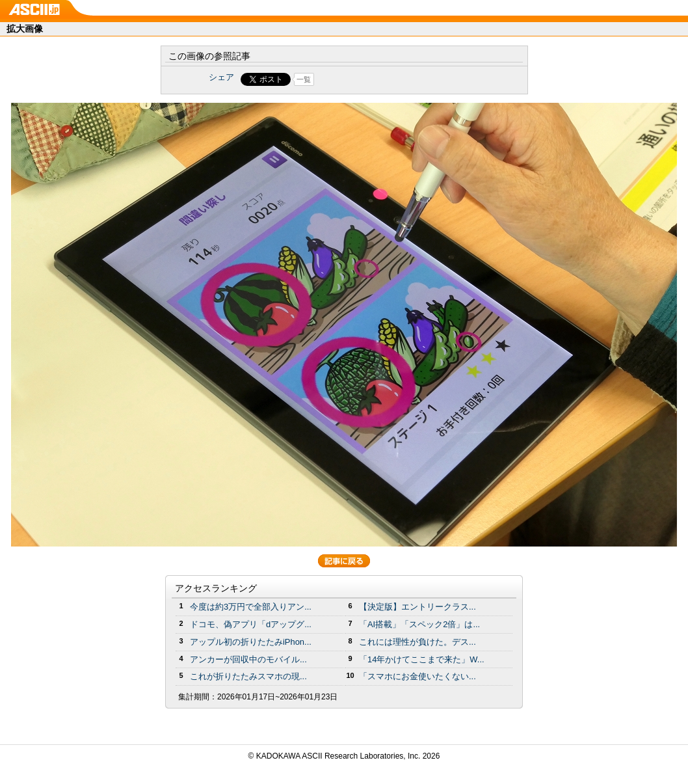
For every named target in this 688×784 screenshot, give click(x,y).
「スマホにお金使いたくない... (417, 676)
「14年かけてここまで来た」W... (422, 659)
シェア (221, 77)
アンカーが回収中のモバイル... (248, 659)
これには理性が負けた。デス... (417, 642)
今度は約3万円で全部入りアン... (251, 607)
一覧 (304, 79)
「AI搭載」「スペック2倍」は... (419, 624)
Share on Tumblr (392, 79)
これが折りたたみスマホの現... (248, 676)
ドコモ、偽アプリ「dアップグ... (251, 624)
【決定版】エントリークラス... (417, 607)
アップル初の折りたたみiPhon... (251, 642)
